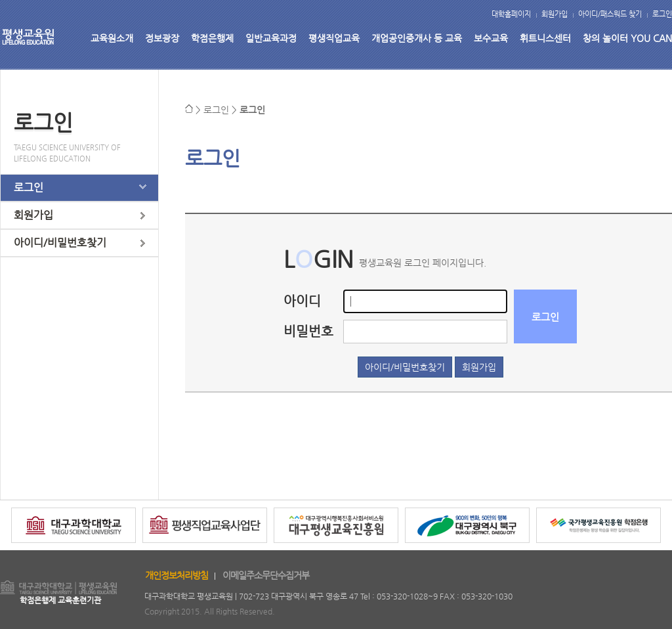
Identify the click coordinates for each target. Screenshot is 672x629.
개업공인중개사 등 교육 (417, 38)
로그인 (662, 14)
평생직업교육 (334, 38)
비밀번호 (308, 331)
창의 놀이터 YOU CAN (627, 38)
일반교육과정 (271, 38)
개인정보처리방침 (177, 575)
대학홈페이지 (511, 14)
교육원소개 (112, 38)
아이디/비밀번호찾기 (60, 243)
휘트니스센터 (545, 38)
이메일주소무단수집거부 (266, 575)
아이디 (302, 301)
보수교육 (491, 38)
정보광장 (162, 38)
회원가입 (555, 14)
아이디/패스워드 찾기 (610, 14)
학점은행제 (212, 38)
